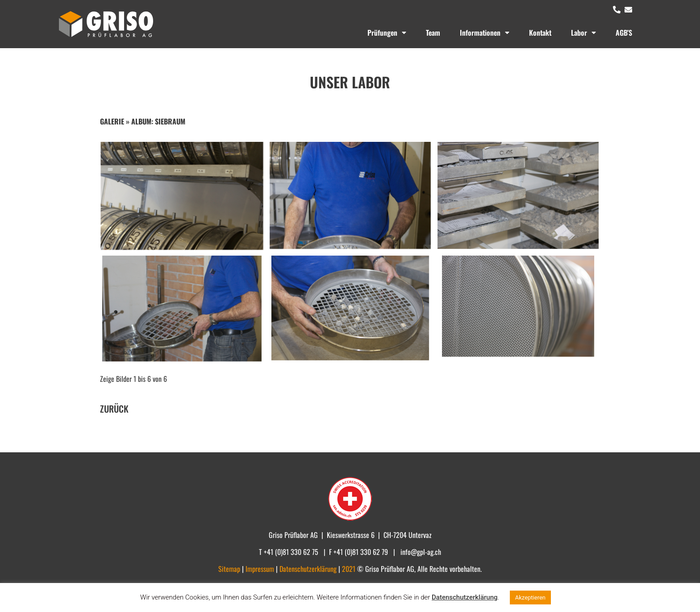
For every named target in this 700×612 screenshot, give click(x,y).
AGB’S (624, 33)
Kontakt (540, 33)
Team (433, 33)
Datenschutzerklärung (465, 597)
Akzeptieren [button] (530, 598)
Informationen (485, 33)
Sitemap (230, 569)
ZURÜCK (114, 409)
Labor (583, 33)
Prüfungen (387, 33)
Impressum (261, 569)
